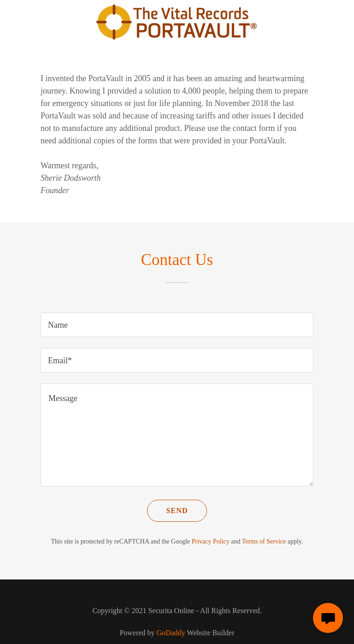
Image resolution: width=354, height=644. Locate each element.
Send (177, 511)
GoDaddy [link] (171, 633)
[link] (177, 38)
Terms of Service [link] (264, 541)
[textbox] (177, 325)
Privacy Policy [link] (211, 541)
